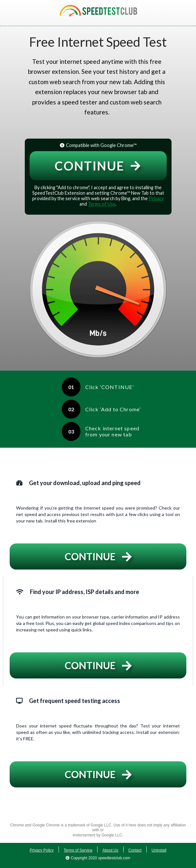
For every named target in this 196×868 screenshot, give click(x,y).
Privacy (156, 198)
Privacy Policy (42, 850)
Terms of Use (102, 204)
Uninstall (159, 850)
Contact (135, 850)
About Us (110, 850)
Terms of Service (78, 850)
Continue (98, 166)
